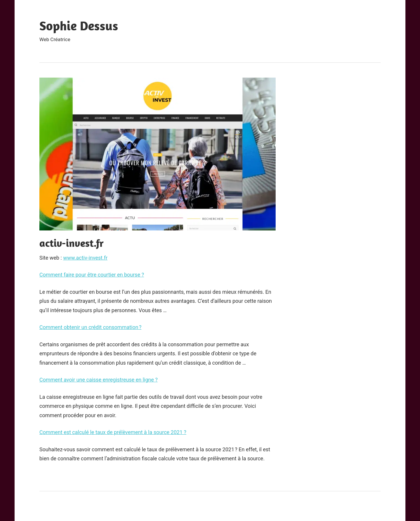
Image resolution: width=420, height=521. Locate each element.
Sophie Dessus (79, 26)
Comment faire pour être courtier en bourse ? (92, 275)
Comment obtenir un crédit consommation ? (90, 327)
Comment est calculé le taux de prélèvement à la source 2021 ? (113, 432)
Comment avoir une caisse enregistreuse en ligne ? (99, 380)
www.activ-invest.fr (85, 258)
